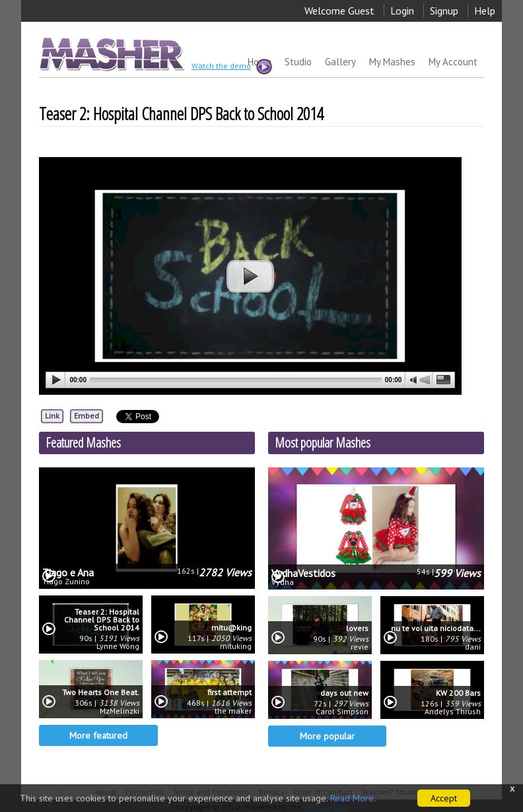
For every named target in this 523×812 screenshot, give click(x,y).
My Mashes (392, 62)
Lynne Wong (118, 646)
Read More (352, 798)
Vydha (283, 582)
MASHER (111, 54)
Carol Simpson (342, 712)
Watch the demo (231, 67)
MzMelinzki (120, 711)
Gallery (340, 62)
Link (52, 416)
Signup (444, 11)
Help (485, 11)
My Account (453, 62)
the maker (233, 711)
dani (473, 647)
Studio (298, 62)
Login (402, 11)
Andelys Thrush (453, 712)
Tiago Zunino (66, 582)
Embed (87, 416)
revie (360, 647)
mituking (236, 646)
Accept (444, 798)
